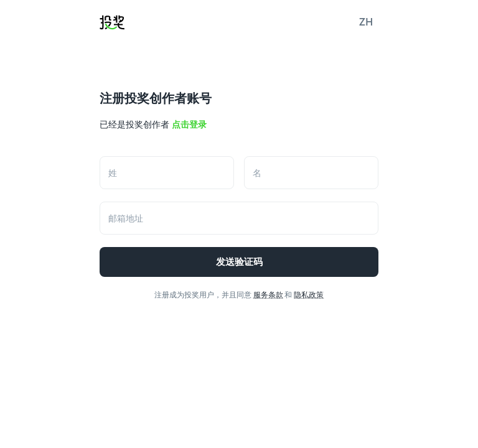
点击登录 (189, 124)
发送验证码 (239, 262)
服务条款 (268, 295)
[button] (366, 22)
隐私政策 (309, 295)
